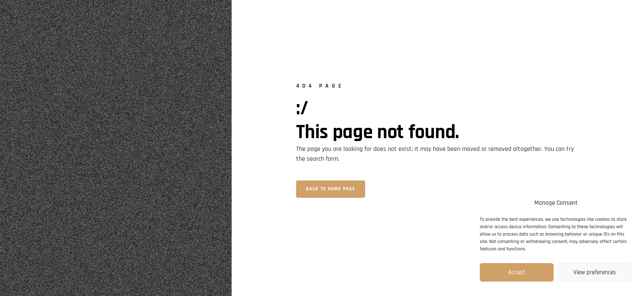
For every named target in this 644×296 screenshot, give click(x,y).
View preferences (595, 272)
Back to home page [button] (331, 189)
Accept (517, 272)
